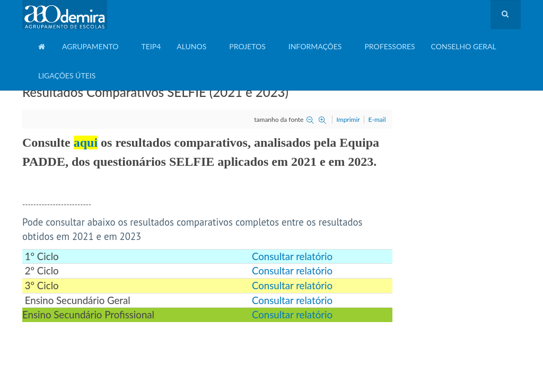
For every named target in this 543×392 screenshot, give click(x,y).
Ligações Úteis (67, 75)
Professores (389, 46)
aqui (86, 142)
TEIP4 (151, 46)
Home (42, 51)
